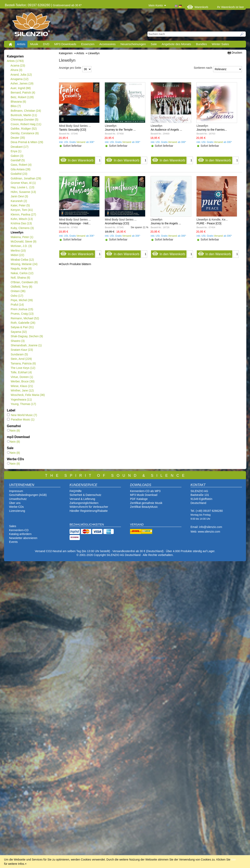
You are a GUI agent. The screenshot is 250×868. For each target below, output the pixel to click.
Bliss (16, 106)
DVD (46, 44)
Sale (154, 44)
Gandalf (18, 160)
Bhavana (18, 102)
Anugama (19, 79)
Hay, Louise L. (22, 187)
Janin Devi (19, 196)
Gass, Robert (21, 165)
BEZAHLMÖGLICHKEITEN (87, 525)
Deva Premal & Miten (27, 142)
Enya (16, 151)
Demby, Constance (25, 133)
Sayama (19, 332)
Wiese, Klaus (22, 386)
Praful (17, 305)
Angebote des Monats (176, 44)
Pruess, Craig (22, 314)
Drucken (237, 53)
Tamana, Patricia (23, 363)
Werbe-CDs (16, 507)
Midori (17, 255)
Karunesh (19, 201)
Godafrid (19, 174)
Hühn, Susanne (23, 192)
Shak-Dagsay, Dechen (27, 336)
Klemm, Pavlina (23, 214)
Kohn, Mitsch (22, 219)
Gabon (17, 156)
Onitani (18, 291)
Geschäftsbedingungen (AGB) (28, 495)
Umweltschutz (18, 499)
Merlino (18, 251)
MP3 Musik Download (144, 495)
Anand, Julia (21, 75)
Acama (18, 66)
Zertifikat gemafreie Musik (146, 503)
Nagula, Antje (21, 269)
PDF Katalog (138, 499)
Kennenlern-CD (19, 530)
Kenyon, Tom (22, 210)
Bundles (201, 44)
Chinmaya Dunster (24, 120)
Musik (34, 44)
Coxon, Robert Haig (26, 124)
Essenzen (88, 44)
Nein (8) (14, 431)
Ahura (16, 70)
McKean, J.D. (21, 246)
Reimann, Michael (25, 318)
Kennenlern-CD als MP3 (145, 491)
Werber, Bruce (22, 381)
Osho (17, 296)
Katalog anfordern (20, 534)
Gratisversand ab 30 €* (67, 5)
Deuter (18, 138)
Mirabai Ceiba (22, 260)
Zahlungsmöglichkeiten (84, 503)
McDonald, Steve (23, 241)
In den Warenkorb (77, 159)
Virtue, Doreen (22, 377)
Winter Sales (220, 44)
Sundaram (19, 354)
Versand (81, 142)
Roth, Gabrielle (23, 323)
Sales (13, 526)
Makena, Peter (22, 237)
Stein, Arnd (21, 359)
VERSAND (137, 525)
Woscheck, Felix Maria (28, 395)
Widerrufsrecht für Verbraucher (89, 507)
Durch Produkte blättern (76, 264)
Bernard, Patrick (23, 93)
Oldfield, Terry (21, 287)
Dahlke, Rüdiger (24, 129)
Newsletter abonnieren (23, 538)
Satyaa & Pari (22, 327)
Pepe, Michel (22, 300)
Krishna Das (21, 223)
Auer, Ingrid (21, 88)
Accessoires (107, 44)
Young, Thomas (23, 404)
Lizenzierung (17, 511)
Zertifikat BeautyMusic (144, 507)
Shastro (18, 341)
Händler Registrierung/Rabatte (89, 511)
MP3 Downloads (65, 44)
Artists (21, 44)
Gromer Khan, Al (23, 183)
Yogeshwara (21, 400)
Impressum (16, 491)
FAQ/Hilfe (76, 491)
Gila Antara (20, 169)
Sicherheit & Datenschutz (85, 495)
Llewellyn (17, 232)
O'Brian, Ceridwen (24, 282)
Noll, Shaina (20, 278)
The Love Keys (23, 368)
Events (13, 542)
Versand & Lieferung (82, 499)
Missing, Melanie (24, 264)
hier (233, 860)
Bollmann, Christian (26, 111)
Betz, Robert (22, 97)
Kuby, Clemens (22, 228)
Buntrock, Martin (24, 115)
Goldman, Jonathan (26, 178)
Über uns (15, 503)
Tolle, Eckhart (21, 372)
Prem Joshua (22, 309)
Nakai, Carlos (22, 273)
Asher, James (22, 83)
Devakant (19, 147)
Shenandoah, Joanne (26, 345)
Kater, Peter (20, 205)
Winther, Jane (22, 390)
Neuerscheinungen (133, 44)
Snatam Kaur (22, 350)
